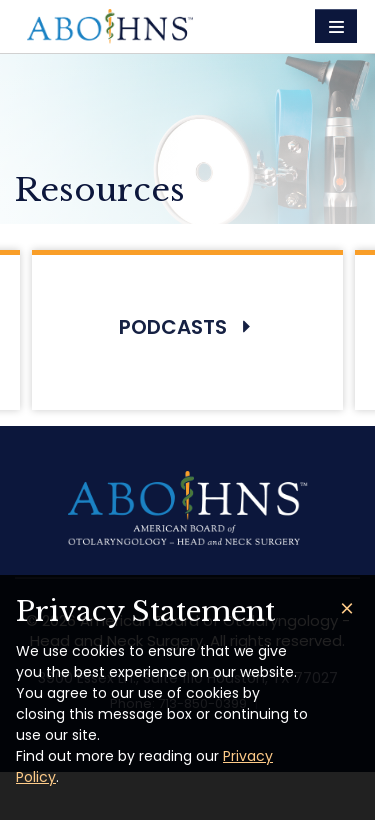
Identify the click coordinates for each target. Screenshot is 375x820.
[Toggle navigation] (336, 26)
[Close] (347, 608)
